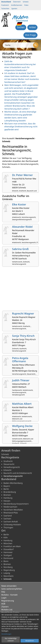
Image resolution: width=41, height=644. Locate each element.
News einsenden (9, 586)
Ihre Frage (30, 35)
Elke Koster (19, 204)
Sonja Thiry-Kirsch (23, 336)
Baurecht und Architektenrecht (18, 473)
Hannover (8, 552)
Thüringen (8, 527)
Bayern (7, 486)
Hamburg (8, 498)
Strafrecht (8, 461)
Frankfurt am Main (12, 546)
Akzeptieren (30, 641)
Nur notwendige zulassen (11, 640)
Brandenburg (10, 492)
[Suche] (36, 45)
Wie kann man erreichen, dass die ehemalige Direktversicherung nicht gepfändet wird (21, 127)
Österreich (17, 2)
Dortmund (8, 558)
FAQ (3, 592)
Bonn (6, 561)
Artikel (32, 27)
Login (4, 598)
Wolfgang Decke (22, 426)
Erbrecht (7, 470)
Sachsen (7, 519)
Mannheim (8, 576)
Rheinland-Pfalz (11, 513)
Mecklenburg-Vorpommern (16, 504)
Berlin (6, 489)
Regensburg (9, 570)
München (8, 543)
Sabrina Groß (20, 249)
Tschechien (5, 9)
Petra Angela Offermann (20, 360)
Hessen (7, 501)
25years (5, 607)
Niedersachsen (10, 507)
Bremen (7, 495)
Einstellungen (6, 634)
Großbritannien (17, 5)
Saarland (8, 516)
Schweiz (26, 2)
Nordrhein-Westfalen (13, 510)
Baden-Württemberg (13, 483)
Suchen (21, 27)
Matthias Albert (22, 404)
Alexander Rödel (22, 227)
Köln (6, 537)
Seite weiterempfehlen (12, 589)
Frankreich (5, 5)
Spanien (14, 9)
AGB (3, 604)
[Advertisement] (20, 290)
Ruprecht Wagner (23, 313)
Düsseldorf (9, 549)
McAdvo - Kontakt (9, 595)
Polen (26, 5)
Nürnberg (8, 567)
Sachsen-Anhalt (11, 522)
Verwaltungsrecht (12, 467)
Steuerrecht (9, 464)
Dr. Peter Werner (22, 175)
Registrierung (8, 601)
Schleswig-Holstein (12, 525)
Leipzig (7, 573)
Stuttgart (8, 555)
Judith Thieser (21, 380)
